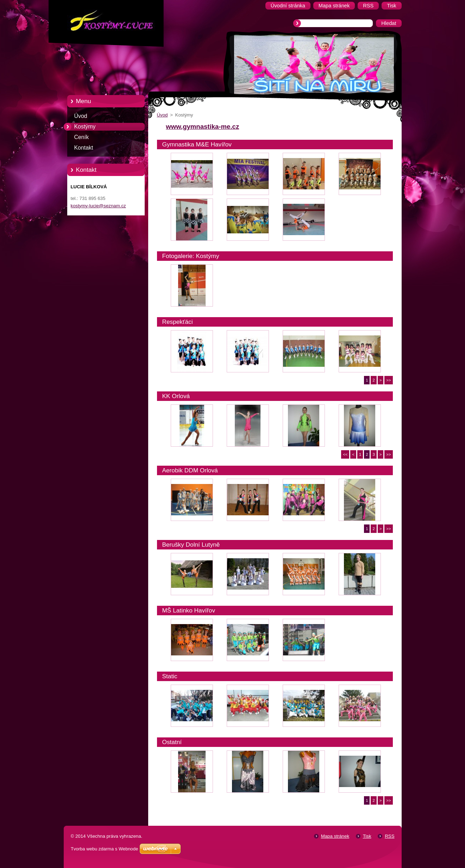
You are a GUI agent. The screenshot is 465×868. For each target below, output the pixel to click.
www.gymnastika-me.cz (202, 127)
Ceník (82, 137)
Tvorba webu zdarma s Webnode (104, 849)
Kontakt (84, 148)
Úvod (81, 116)
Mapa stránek (335, 836)
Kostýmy (85, 127)
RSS (389, 836)
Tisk (367, 836)
